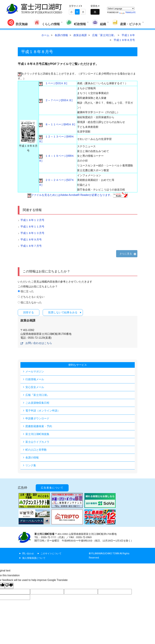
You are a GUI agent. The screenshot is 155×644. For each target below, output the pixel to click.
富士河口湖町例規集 (37, 434)
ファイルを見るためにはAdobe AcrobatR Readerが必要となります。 (77, 195)
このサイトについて (51, 553)
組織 (99, 22)
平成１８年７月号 (31, 246)
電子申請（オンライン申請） (43, 411)
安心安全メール (35, 387)
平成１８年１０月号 (32, 233)
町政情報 (76, 22)
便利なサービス (78, 365)
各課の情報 (32, 458)
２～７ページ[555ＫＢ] (56, 100)
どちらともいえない (33, 297)
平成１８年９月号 (31, 240)
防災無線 (18, 22)
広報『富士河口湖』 (37, 395)
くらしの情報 (47, 22)
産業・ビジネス (126, 22)
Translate (127, 12)
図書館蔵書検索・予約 (39, 426)
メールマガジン (35, 372)
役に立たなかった (31, 302)
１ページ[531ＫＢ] (53, 83)
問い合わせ (28, 553)
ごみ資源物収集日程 (37, 403)
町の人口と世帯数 (36, 450)
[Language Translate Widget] (121, 9)
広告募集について (52, 488)
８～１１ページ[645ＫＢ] (57, 124)
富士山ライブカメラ (37, 442)
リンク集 (31, 465)
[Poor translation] (9, 586)
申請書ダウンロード (37, 418)
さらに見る (126, 254)
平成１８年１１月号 (32, 227)
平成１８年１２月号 (32, 220)
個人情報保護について (34, 558)
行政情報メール (35, 379)
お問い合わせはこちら (39, 343)
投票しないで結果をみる (63, 312)
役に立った (27, 291)
